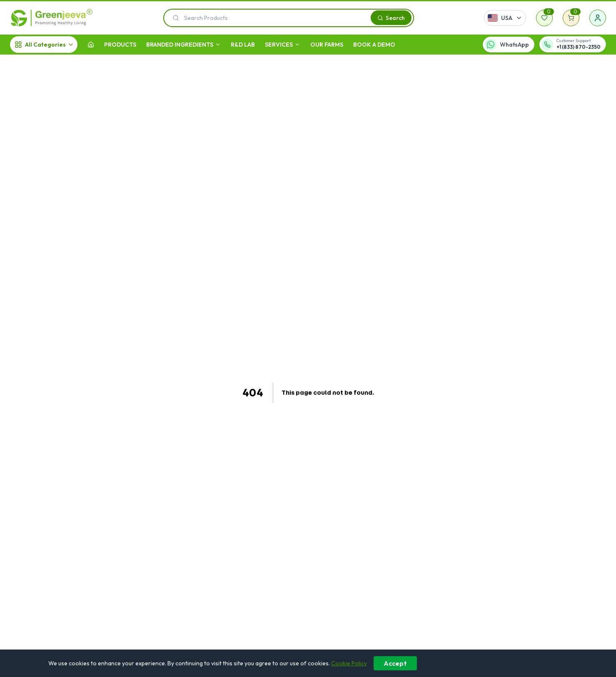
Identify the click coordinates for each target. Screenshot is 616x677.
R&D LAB (243, 45)
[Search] (391, 18)
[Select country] (505, 18)
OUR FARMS (327, 45)
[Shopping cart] (571, 18)
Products (120, 45)
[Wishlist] (544, 18)
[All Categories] (44, 45)
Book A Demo (374, 45)
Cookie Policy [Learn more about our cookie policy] (349, 663)
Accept (395, 663)
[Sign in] (598, 18)
